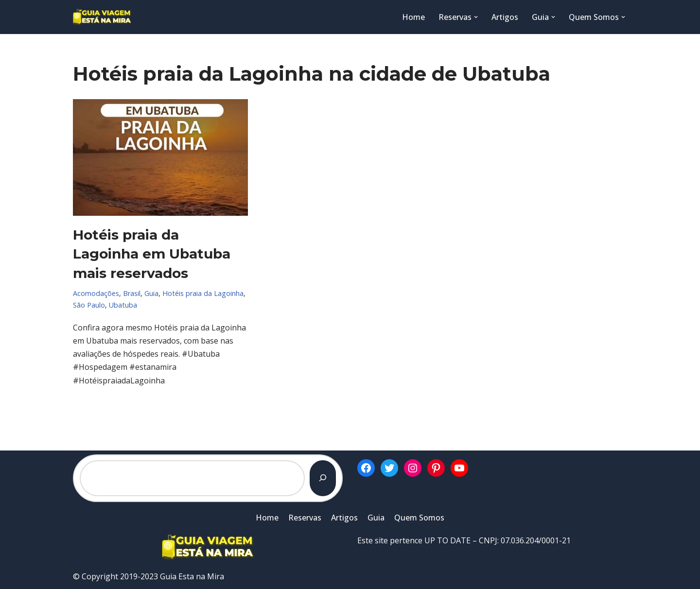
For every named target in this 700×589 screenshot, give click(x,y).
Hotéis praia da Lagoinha (203, 293)
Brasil (132, 293)
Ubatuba (123, 305)
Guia (151, 293)
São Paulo (89, 305)
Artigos (505, 17)
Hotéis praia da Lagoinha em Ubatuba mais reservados (152, 254)
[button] (476, 17)
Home (413, 17)
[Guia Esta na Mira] (102, 17)
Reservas (305, 518)
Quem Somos (419, 518)
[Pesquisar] (323, 478)
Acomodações (96, 293)
